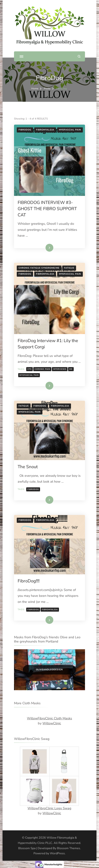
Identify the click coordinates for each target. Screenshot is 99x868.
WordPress (57, 853)
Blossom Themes (69, 848)
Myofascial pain (29, 375)
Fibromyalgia (45, 130)
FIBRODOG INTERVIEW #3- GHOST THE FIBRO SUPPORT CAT (47, 209)
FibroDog (25, 130)
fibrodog (33, 489)
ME (71, 369)
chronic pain (42, 369)
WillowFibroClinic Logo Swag (49, 808)
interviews (60, 369)
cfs (29, 369)
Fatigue (69, 268)
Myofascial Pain (70, 130)
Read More (44, 248)
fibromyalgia (50, 610)
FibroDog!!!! (29, 581)
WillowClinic (52, 723)
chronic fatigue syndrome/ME (39, 268)
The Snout (28, 467)
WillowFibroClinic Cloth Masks (49, 718)
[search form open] (79, 56)
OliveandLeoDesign (49, 670)
